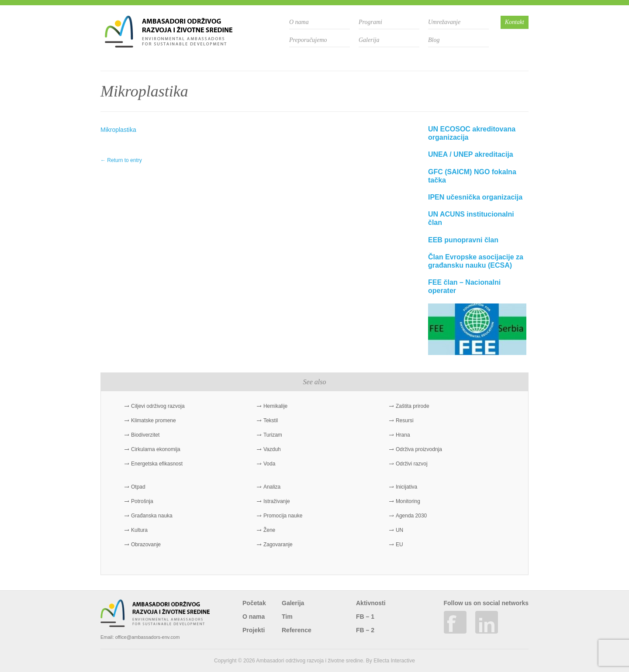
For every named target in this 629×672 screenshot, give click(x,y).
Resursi (405, 420)
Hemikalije (275, 406)
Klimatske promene (154, 420)
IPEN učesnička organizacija (475, 197)
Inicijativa (406, 487)
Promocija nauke (283, 516)
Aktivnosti (371, 603)
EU (399, 544)
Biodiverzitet (145, 435)
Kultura (139, 530)
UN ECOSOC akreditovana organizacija (472, 133)
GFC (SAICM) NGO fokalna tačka (472, 176)
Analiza (272, 487)
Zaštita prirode (413, 406)
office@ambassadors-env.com (148, 637)
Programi (370, 22)
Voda (269, 464)
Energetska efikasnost (157, 464)
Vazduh (272, 449)
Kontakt (515, 22)
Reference (297, 630)
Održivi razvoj (412, 464)
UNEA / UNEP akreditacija (471, 154)
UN (399, 530)
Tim (287, 617)
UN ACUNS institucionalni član (471, 218)
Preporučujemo (308, 40)
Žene (269, 530)
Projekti (254, 630)
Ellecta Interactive (394, 661)
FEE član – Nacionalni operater (464, 286)
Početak (254, 603)
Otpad (138, 487)
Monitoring (408, 501)
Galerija (369, 40)
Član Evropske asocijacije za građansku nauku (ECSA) (476, 261)
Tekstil (271, 420)
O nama (299, 22)
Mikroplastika (118, 130)
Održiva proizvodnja (419, 449)
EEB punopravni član (463, 240)
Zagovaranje (278, 544)
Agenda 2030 (411, 516)
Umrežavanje (444, 22)
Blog (434, 40)
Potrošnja (142, 501)
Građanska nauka (152, 516)
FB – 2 (365, 630)
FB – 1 (365, 617)
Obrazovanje (146, 544)
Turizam (273, 435)
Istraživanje (277, 501)
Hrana (403, 435)
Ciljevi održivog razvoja (158, 406)
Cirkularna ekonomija (156, 449)
